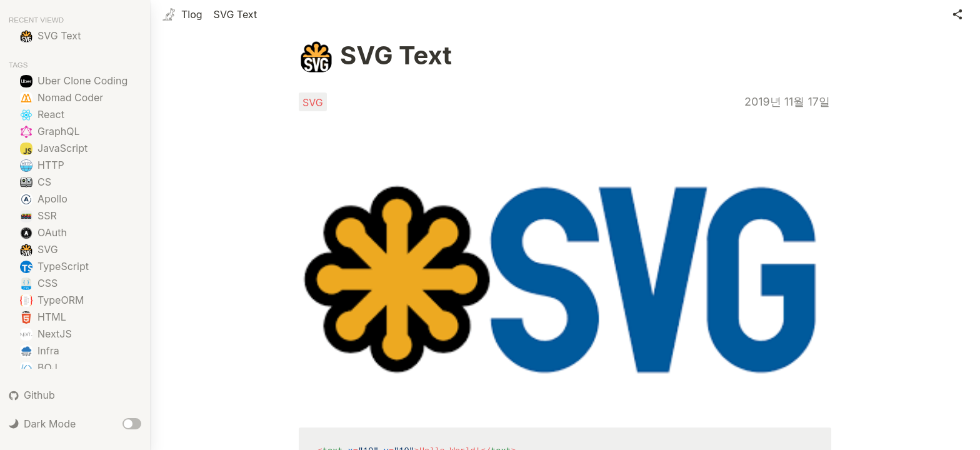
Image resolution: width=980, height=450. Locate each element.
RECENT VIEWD (36, 20)
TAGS (18, 65)
